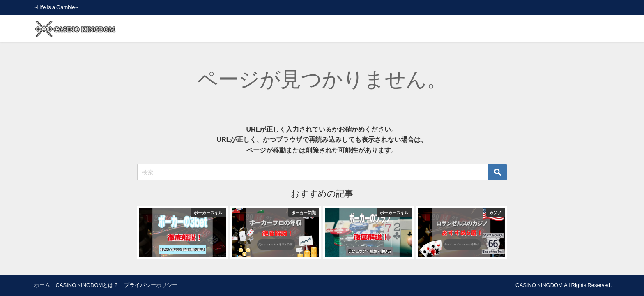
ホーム (42, 285)
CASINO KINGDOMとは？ (87, 285)
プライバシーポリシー (151, 285)
